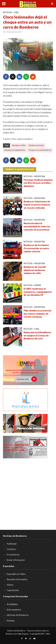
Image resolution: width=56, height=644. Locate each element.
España (38, 285)
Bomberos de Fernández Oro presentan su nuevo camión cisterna (36, 248)
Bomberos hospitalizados (15, 150)
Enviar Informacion (16, 560)
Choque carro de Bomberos (40, 150)
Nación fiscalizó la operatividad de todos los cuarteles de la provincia (37, 226)
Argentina (40, 176)
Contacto (11, 549)
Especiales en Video (16, 574)
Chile (16, 12)
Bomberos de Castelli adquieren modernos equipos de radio (35, 270)
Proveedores (13, 555)
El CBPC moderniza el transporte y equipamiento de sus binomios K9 (38, 292)
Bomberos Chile (19, 145)
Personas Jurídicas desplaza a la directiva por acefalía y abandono (38, 183)
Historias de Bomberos (18, 615)
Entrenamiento (14, 610)
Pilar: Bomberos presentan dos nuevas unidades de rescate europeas (37, 314)
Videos (10, 585)
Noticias (7, 12)
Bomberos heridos (36, 145)
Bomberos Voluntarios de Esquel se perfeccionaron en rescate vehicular (37, 205)
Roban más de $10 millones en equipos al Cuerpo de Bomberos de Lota (37, 335)
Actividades (12, 604)
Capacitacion (13, 590)
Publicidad (12, 544)
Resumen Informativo (17, 579)
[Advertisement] (28, 490)
